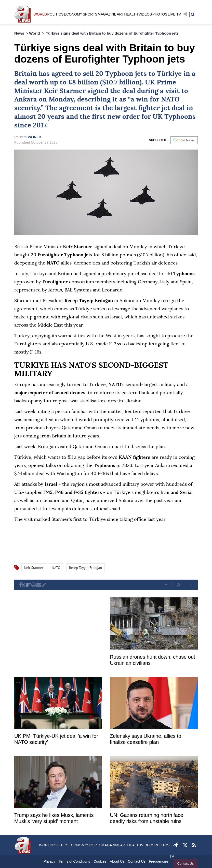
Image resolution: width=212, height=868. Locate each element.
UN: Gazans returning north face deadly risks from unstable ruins (147, 818)
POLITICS (55, 14)
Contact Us (185, 864)
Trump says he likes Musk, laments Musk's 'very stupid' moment (54, 818)
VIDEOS (145, 14)
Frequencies (159, 861)
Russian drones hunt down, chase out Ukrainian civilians (153, 660)
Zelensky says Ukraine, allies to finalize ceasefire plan (145, 739)
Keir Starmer (65, 91)
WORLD (40, 14)
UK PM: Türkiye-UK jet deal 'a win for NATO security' (56, 739)
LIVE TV (174, 14)
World (34, 33)
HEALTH (131, 14)
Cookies (100, 861)
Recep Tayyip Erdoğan (85, 568)
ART (120, 14)
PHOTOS (160, 14)
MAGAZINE (107, 14)
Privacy (49, 861)
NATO (170, 99)
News (19, 33)
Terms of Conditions (74, 861)
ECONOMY (73, 14)
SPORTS (90, 14)
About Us (117, 861)
